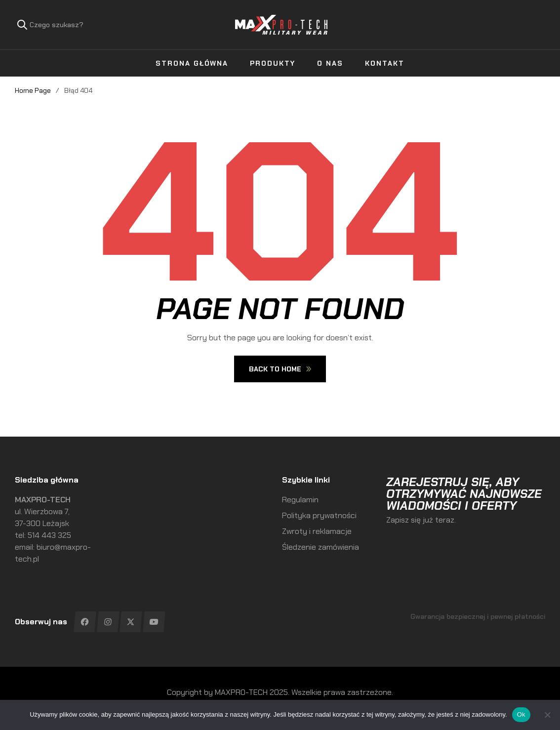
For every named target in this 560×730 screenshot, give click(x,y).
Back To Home (280, 369)
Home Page (33, 90)
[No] (548, 715)
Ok (521, 714)
